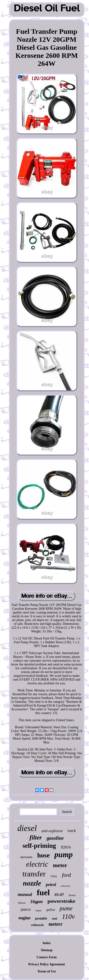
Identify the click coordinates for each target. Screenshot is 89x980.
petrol (51, 885)
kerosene (27, 857)
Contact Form (47, 957)
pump (63, 855)
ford (66, 875)
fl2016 (66, 847)
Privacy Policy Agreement (47, 964)
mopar (38, 910)
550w (54, 876)
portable (41, 918)
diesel (27, 828)
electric (37, 864)
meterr (55, 924)
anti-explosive (52, 831)
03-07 (59, 895)
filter (36, 837)
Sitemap (47, 950)
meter (60, 865)
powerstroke (61, 901)
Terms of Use (47, 971)
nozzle (32, 883)
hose (43, 855)
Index (47, 943)
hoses (72, 895)
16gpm (36, 901)
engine (24, 918)
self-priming (39, 846)
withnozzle (37, 925)
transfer (34, 874)
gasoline (55, 838)
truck (72, 831)
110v (68, 916)
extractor (66, 886)
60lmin (22, 903)
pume (66, 908)
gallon (51, 910)
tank (55, 919)
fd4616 (26, 910)
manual (25, 894)
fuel (43, 893)
